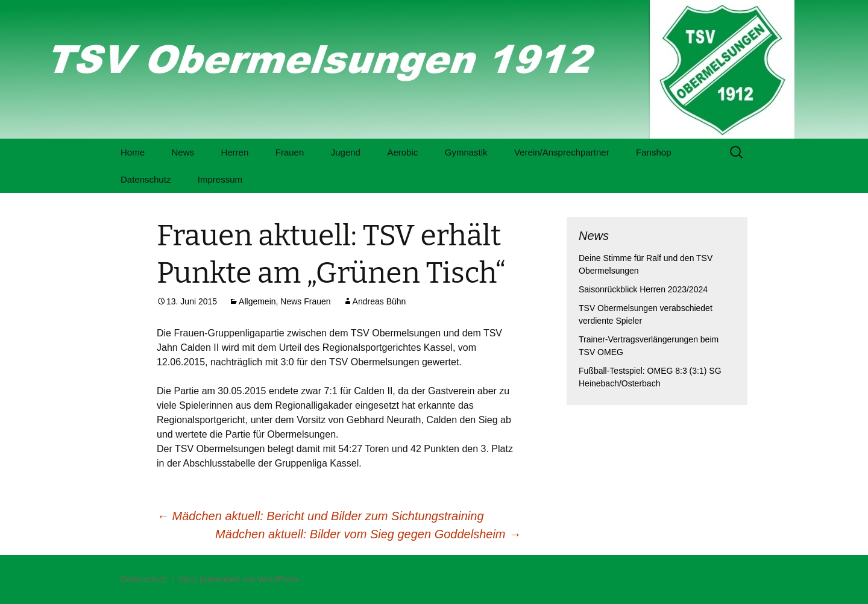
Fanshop (653, 152)
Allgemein (257, 301)
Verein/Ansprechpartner (562, 152)
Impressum (220, 179)
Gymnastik (466, 152)
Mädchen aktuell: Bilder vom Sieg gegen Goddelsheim (368, 534)
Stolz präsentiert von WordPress (239, 579)
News (183, 152)
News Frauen (305, 301)
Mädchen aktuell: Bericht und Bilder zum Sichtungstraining (320, 516)
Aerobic (402, 152)
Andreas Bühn (379, 301)
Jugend (346, 152)
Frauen (290, 152)
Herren (234, 152)
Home (133, 152)
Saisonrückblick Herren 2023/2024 (643, 289)
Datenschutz (146, 179)
